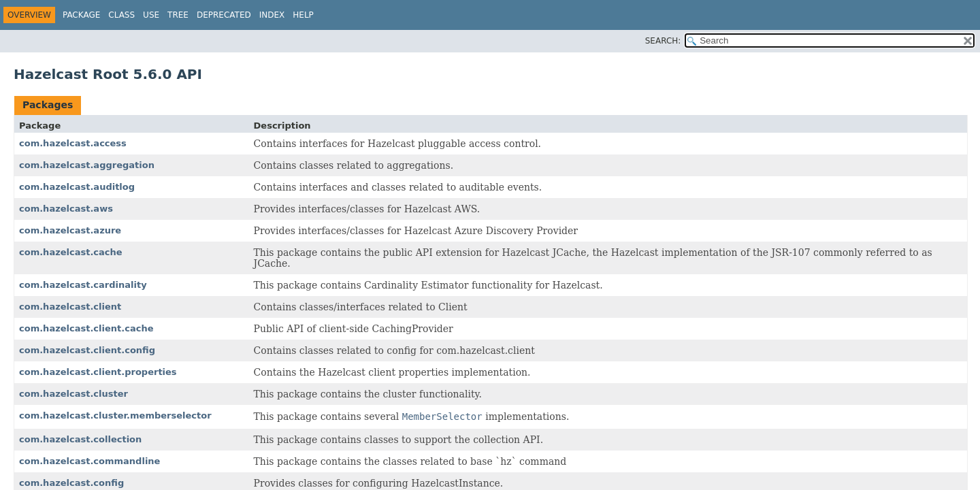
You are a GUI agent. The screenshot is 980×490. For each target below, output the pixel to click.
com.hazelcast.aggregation (87, 165)
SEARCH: (663, 41)
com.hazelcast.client (70, 307)
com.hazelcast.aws (66, 209)
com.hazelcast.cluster (73, 394)
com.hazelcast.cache (71, 252)
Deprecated (224, 15)
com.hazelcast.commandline (89, 461)
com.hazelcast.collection (80, 439)
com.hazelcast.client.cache (86, 328)
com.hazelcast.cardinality (83, 285)
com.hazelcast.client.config (87, 350)
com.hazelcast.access (73, 143)
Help (303, 15)
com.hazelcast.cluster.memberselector (115, 415)
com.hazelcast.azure (70, 230)
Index (272, 15)
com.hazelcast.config (71, 483)
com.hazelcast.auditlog (77, 187)
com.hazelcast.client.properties (98, 372)
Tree (178, 15)
